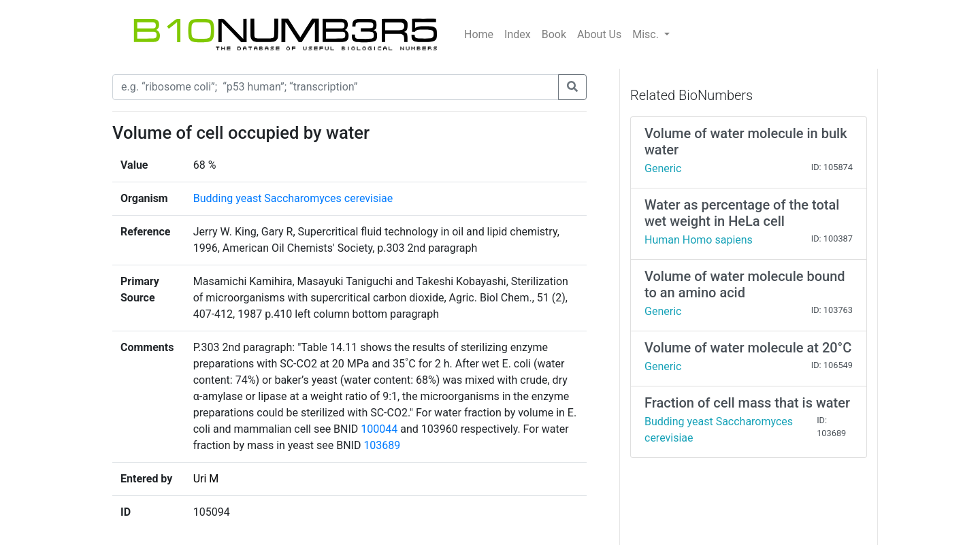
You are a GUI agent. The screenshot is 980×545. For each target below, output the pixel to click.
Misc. (647, 34)
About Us (599, 34)
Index (518, 34)
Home (479, 34)
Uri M (206, 479)
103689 (382, 445)
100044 (379, 429)
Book (554, 34)
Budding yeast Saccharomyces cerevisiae (293, 198)
